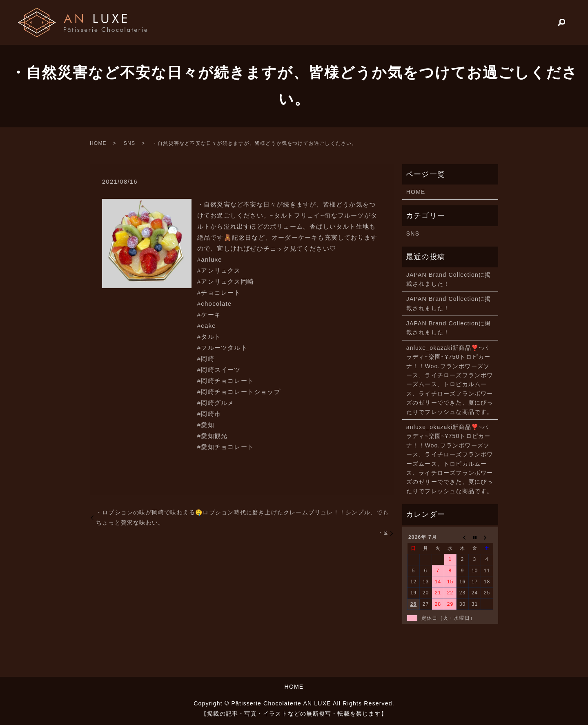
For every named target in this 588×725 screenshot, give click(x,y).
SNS (129, 143)
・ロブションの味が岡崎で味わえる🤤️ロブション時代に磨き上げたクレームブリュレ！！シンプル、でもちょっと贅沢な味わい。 (242, 517)
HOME (481, 22)
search (562, 23)
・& (383, 533)
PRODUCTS (526, 22)
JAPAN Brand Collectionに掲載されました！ (449, 279)
